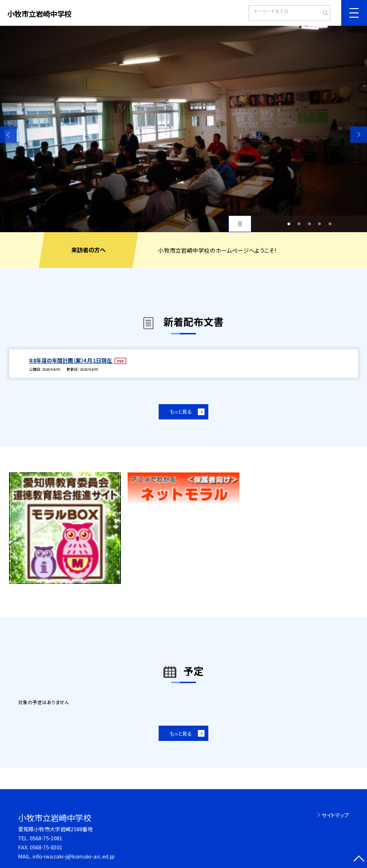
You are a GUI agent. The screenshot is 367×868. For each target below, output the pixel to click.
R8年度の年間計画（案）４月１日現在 (71, 360)
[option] (183, 129)
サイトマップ (335, 815)
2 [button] (299, 224)
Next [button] (359, 134)
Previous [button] (8, 134)
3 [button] (309, 224)
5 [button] (330, 224)
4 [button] (320, 224)
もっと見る (180, 412)
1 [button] (289, 224)
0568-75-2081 (46, 838)
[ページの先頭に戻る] (359, 860)
